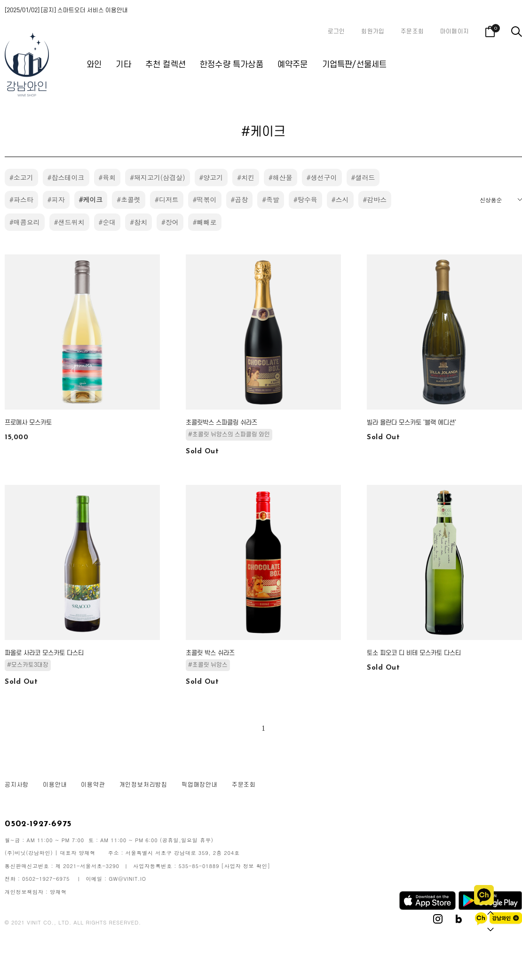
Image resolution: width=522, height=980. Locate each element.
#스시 (340, 199)
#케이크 (91, 199)
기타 (123, 65)
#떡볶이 (205, 199)
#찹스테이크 (66, 177)
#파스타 (21, 199)
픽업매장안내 (200, 785)
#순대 (107, 222)
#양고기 (211, 177)
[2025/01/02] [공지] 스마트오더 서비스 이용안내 (66, 10)
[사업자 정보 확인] (246, 866)
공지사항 (17, 785)
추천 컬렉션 (166, 65)
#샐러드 (363, 177)
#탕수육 (305, 199)
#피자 (56, 199)
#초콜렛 (129, 199)
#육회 (107, 177)
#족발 (271, 199)
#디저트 (167, 199)
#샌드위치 (69, 222)
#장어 (170, 222)
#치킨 (246, 177)
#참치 (138, 222)
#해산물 (281, 177)
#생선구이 (322, 177)
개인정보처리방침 (143, 785)
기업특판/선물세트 (355, 65)
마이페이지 (455, 32)
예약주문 (293, 65)
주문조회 (412, 32)
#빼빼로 (205, 222)
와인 (94, 65)
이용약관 (93, 785)
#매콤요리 (25, 222)
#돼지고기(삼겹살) (157, 177)
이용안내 (55, 785)
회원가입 (373, 32)
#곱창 (240, 199)
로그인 (336, 32)
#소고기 (21, 177)
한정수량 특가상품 (232, 65)
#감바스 (375, 199)
